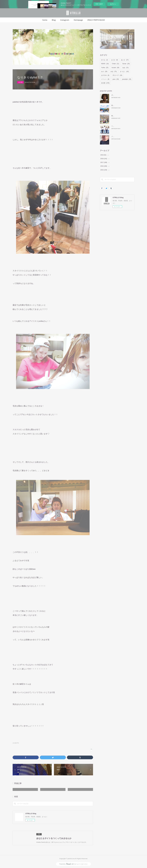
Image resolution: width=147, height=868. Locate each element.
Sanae (126, 64)
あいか (125, 60)
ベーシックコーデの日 (118, 126)
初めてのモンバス (117, 105)
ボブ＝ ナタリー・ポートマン (121, 95)
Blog (54, 20)
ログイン (113, 4)
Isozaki (115, 68)
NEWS (105, 64)
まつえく (124, 71)
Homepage (78, 20)
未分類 (20, 82)
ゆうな (105, 60)
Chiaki (115, 64)
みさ (104, 71)
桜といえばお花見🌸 (118, 116)
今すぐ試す (99, 4)
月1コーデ (117, 75)
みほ (114, 71)
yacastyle (127, 79)
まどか (115, 60)
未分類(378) (16, 743)
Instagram (65, 20)
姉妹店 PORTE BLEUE (96, 20)
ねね (125, 68)
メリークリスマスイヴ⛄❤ (120, 136)
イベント (105, 79)
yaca (116, 79)
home (45, 20)
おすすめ (105, 75)
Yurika (105, 68)
